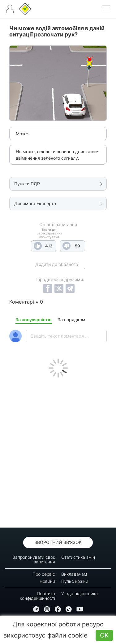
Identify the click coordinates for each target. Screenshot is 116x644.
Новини (47, 581)
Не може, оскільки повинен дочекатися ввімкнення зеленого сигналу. (58, 155)
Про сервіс (44, 574)
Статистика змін (78, 557)
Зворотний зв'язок (58, 542)
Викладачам (74, 574)
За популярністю (34, 320)
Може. (23, 134)
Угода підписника (79, 593)
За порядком (71, 320)
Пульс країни (75, 581)
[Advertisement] (58, 451)
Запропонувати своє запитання (34, 559)
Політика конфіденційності (37, 596)
